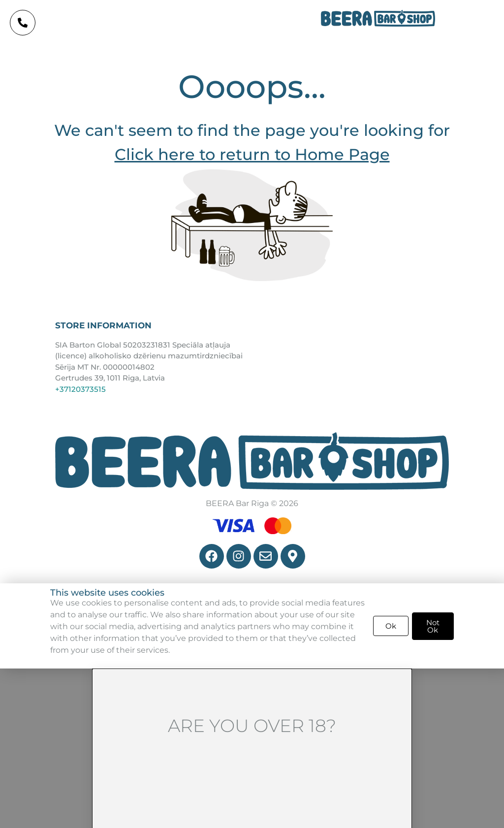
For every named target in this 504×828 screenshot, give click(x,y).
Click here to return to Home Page (252, 154)
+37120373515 (80, 389)
